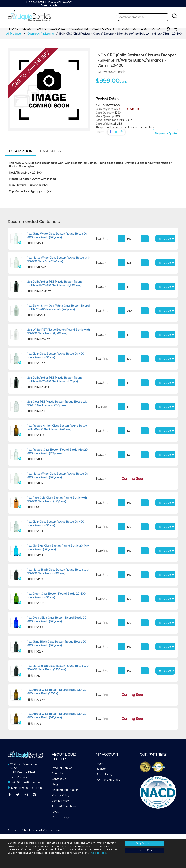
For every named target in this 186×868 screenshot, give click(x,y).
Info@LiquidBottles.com (27, 787)
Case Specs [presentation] (50, 156)
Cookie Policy (60, 805)
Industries (127, 29)
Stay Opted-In (144, 843)
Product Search (143, 17)
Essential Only (144, 850)
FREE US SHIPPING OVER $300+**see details (49, 4)
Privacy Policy (61, 800)
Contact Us (59, 783)
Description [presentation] (21, 156)
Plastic (40, 29)
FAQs (55, 816)
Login (99, 768)
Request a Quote (166, 138)
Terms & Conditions (64, 811)
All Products (103, 29)
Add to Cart (165, 243)
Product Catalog (62, 773)
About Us (58, 778)
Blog (55, 789)
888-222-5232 (152, 29)
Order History (104, 779)
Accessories (79, 29)
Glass (26, 29)
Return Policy (60, 822)
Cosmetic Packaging (41, 38)
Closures (58, 29)
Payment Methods (108, 784)
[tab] (21, 156)
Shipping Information (65, 794)
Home (14, 29)
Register (101, 773)
